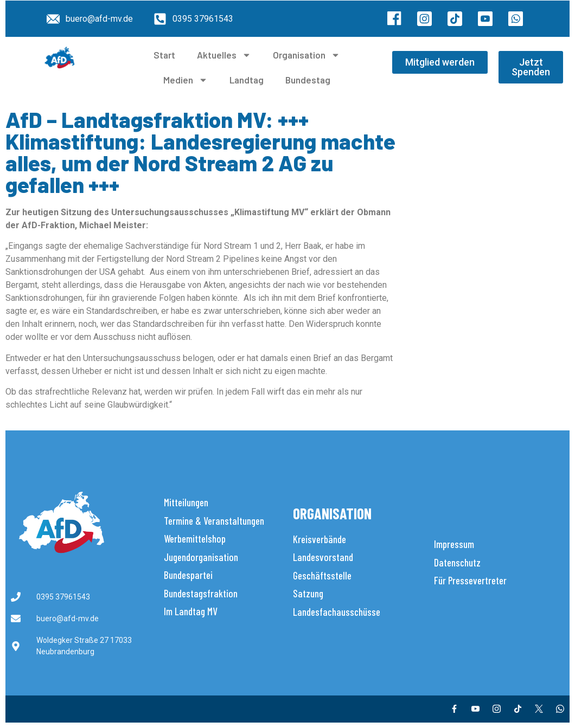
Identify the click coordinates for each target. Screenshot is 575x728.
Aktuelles (224, 55)
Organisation (306, 55)
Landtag (247, 80)
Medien (186, 80)
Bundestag (308, 80)
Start (164, 55)
